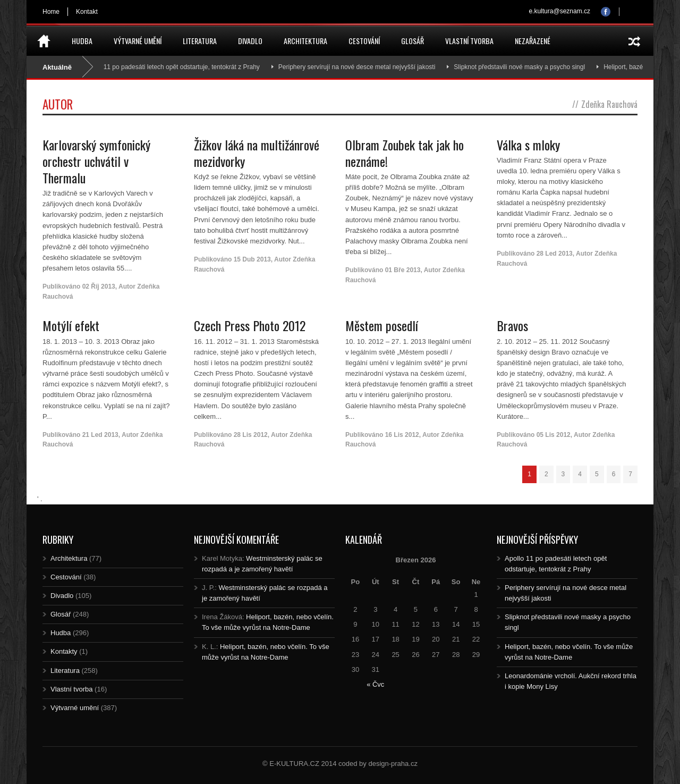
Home (51, 12)
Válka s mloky (528, 145)
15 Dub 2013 (252, 259)
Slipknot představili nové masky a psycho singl (525, 67)
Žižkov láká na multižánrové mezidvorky (257, 153)
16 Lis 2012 (402, 435)
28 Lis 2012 (251, 435)
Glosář (413, 41)
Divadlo (250, 41)
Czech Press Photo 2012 (250, 325)
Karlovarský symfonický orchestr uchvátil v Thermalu (96, 161)
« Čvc (375, 684)
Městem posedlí (382, 325)
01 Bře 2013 (403, 270)
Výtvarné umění (138, 41)
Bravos (512, 325)
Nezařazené (533, 41)
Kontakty (64, 651)
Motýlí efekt (71, 325)
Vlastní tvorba (469, 41)
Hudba (82, 41)
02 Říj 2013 (99, 286)
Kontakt (87, 12)
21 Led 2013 (100, 435)
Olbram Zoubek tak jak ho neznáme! (405, 153)
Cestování (364, 41)
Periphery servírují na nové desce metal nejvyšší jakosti (362, 67)
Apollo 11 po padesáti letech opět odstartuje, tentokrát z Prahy (177, 67)
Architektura (305, 41)
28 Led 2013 (555, 254)
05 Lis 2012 (554, 435)
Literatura (200, 41)
